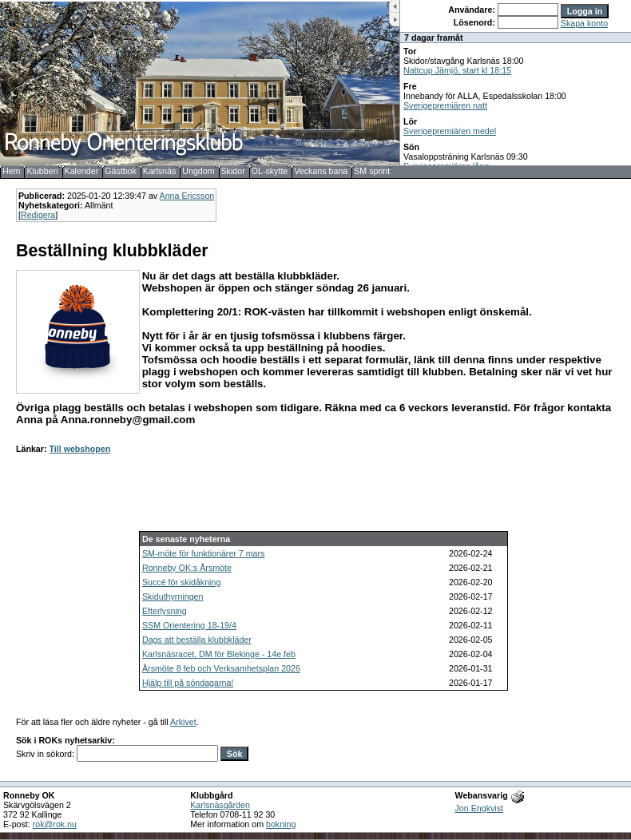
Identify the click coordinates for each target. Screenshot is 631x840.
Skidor (233, 171)
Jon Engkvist (479, 808)
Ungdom (198, 171)
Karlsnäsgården (220, 805)
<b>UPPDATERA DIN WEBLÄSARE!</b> (516, 83)
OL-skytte (270, 171)
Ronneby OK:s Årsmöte (187, 568)
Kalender (82, 171)
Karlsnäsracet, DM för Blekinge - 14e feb (219, 654)
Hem (12, 171)
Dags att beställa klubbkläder (197, 640)
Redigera (38, 215)
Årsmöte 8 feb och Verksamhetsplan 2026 (221, 668)
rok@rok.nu (55, 824)
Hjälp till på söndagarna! (188, 683)
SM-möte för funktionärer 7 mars (203, 553)
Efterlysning (165, 611)
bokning (281, 824)
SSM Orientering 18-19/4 (189, 625)
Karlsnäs (159, 171)
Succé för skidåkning (181, 582)
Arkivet (183, 722)
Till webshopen (79, 449)
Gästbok (121, 171)
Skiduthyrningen (173, 596)
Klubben (42, 171)
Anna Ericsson (187, 196)
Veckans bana (321, 171)
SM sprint (372, 171)
